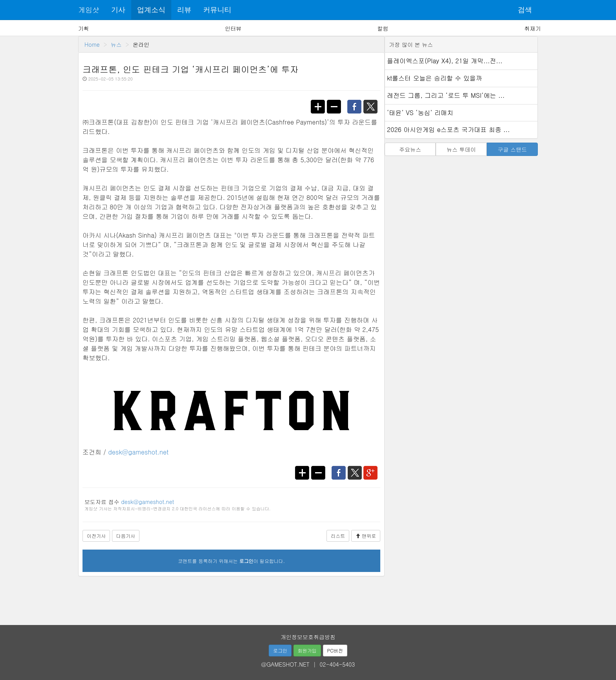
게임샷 (89, 10)
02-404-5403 (337, 664)
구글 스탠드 (512, 149)
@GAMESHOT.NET (285, 664)
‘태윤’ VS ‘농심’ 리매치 (420, 113)
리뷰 (184, 10)
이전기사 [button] (96, 536)
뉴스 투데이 (461, 149)
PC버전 (335, 650)
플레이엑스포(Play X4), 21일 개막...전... (445, 61)
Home (92, 44)
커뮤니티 (217, 10)
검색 (525, 10)
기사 (118, 10)
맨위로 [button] (366, 536)
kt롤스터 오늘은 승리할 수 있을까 (434, 78)
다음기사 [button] (126, 536)
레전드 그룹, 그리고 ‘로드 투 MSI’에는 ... (446, 95)
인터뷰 (233, 28)
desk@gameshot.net (138, 452)
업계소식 (151, 10)
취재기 (532, 28)
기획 (84, 28)
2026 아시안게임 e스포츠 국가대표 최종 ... (448, 129)
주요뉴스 (410, 149)
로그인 (280, 650)
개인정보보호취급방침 (308, 637)
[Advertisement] (308, 598)
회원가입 (307, 650)
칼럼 (383, 28)
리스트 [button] (338, 536)
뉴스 (116, 44)
